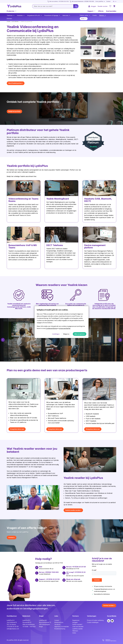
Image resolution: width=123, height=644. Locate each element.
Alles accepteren (80, 334)
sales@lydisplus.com (13, 629)
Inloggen (75, 622)
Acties (74, 633)
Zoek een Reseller (78, 627)
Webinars (75, 631)
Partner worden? (77, 624)
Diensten (9, 19)
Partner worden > (109, 605)
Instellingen (56, 334)
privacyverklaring (65, 328)
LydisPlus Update (78, 629)
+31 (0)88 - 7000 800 (29, 627)
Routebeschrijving (60, 629)
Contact (57, 620)
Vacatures (57, 624)
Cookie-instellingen (93, 622)
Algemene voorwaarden (62, 627)
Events (95, 15)
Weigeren (66, 334)
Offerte (101, 11)
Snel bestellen (111, 11)
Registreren (76, 620)
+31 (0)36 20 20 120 (13, 627)
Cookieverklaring (51, 328)
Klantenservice (59, 622)
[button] (3, 340)
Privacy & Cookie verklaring (95, 620)
